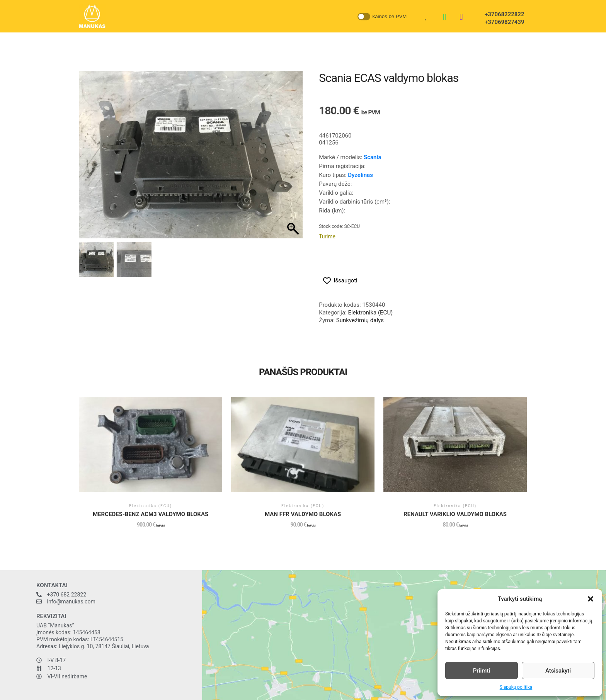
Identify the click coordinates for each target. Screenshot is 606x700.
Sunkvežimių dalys (360, 320)
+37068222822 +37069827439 (502, 18)
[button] (591, 599)
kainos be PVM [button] (390, 16)
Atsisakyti (558, 671)
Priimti (482, 671)
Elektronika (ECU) (370, 313)
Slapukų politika (516, 687)
